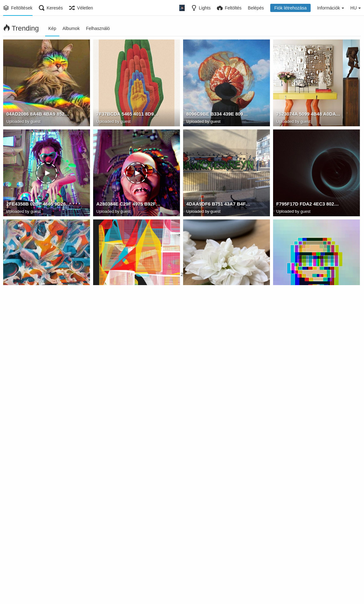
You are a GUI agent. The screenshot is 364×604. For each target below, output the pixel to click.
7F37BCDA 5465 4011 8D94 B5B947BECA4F (128, 115)
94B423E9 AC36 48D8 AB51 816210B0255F (308, 385)
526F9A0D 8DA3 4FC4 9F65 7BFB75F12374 (308, 295)
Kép (52, 28)
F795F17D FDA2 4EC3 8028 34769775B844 (308, 205)
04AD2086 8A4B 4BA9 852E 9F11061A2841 (39, 115)
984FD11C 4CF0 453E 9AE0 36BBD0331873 (308, 475)
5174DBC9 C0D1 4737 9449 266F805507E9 (218, 565)
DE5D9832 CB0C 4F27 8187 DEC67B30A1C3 (128, 385)
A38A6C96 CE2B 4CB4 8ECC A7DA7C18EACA (128, 295)
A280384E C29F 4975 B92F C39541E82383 (128, 205)
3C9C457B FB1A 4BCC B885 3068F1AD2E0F (39, 295)
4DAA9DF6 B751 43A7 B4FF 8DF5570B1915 (218, 205)
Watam (283, 302)
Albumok (71, 28)
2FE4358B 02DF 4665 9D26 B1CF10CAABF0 (39, 205)
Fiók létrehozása (291, 8)
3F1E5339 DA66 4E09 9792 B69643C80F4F (308, 565)
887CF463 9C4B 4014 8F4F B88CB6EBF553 (218, 295)
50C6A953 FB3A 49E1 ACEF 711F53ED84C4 (128, 565)
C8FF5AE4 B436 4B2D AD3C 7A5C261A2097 (128, 475)
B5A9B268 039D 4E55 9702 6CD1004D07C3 (39, 565)
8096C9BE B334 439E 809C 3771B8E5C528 (218, 115)
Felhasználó (98, 28)
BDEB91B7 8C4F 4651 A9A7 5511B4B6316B (218, 385)
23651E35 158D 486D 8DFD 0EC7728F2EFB (218, 475)
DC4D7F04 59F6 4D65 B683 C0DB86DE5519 (39, 475)
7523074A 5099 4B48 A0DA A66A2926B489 (308, 115)
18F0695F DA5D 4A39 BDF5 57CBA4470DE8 (39, 385)
